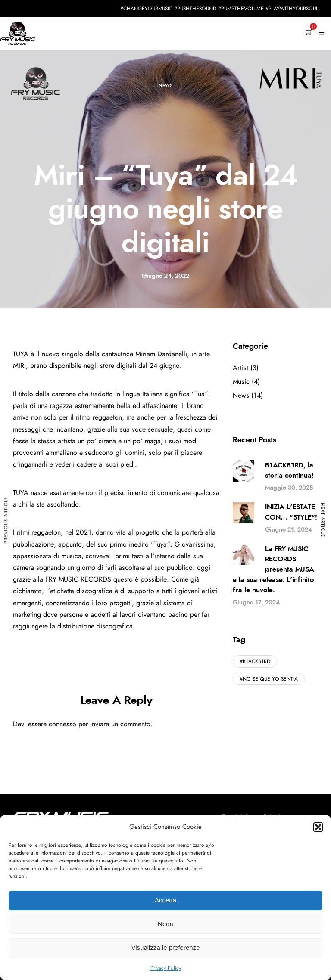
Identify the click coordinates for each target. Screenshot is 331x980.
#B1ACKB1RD (255, 661)
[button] (318, 827)
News (165, 86)
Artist (240, 368)
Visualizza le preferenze (166, 947)
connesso (62, 724)
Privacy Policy (166, 968)
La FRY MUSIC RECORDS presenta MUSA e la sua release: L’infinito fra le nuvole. (273, 569)
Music (241, 382)
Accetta (165, 900)
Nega (165, 924)
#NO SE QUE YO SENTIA (269, 679)
